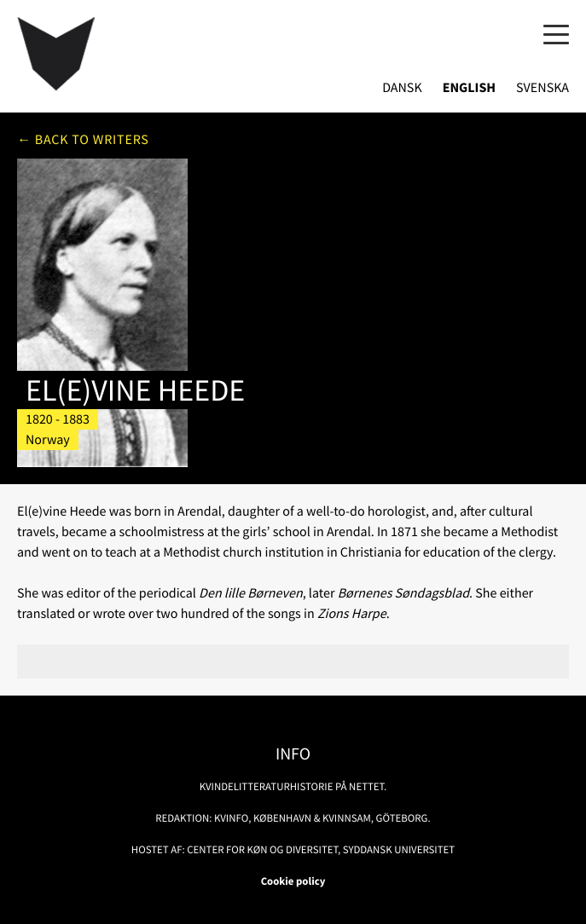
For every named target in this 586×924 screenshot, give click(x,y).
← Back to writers (83, 140)
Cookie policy (293, 881)
